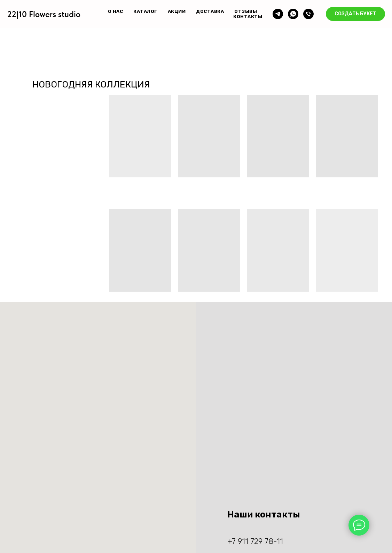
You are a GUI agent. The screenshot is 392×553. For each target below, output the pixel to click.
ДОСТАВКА (210, 11)
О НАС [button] (116, 11)
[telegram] (278, 14)
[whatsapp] (293, 14)
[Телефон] (308, 14)
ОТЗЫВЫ (246, 11)
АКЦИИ (177, 11)
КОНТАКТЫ (248, 17)
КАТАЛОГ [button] (145, 11)
